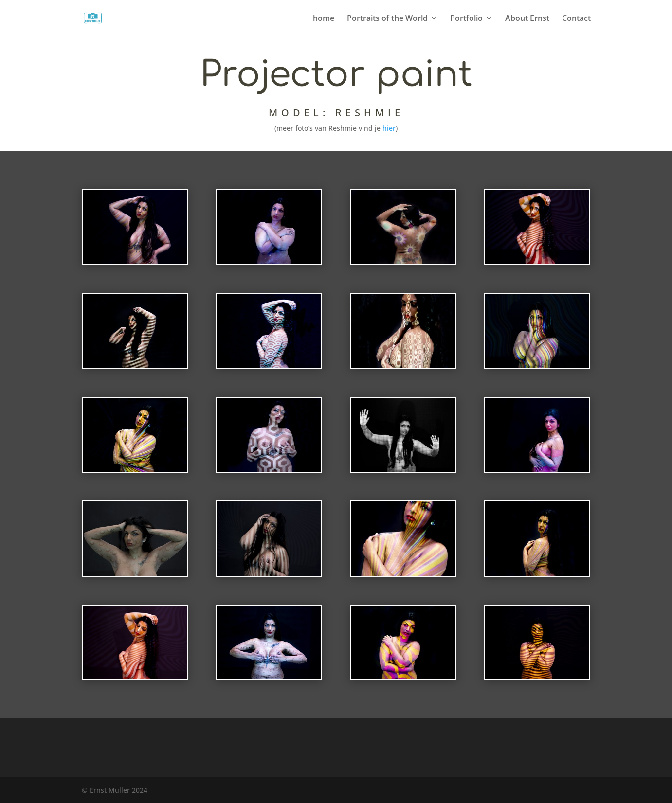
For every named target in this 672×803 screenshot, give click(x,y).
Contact (576, 19)
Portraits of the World (387, 19)
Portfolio (466, 19)
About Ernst (527, 19)
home (324, 19)
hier (389, 128)
